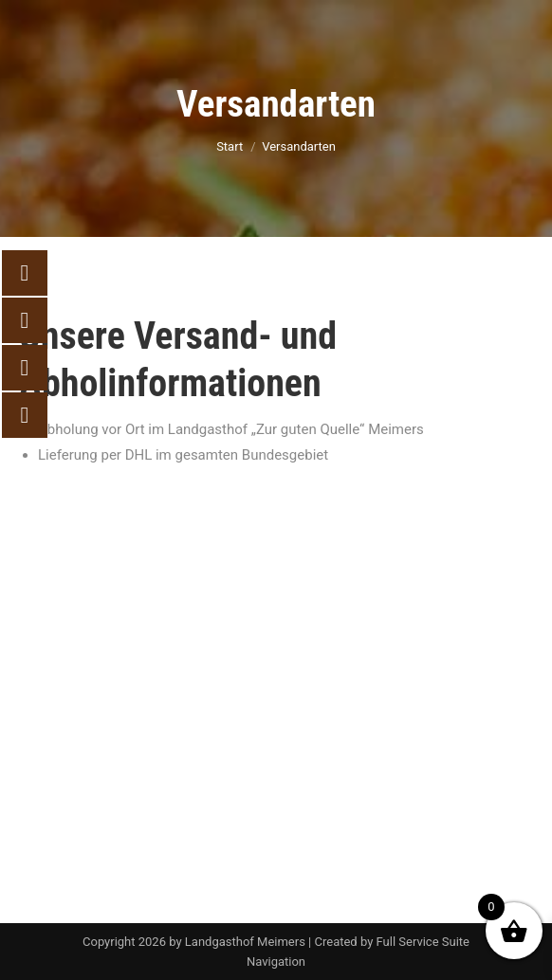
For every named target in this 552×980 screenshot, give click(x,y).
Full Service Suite (423, 942)
